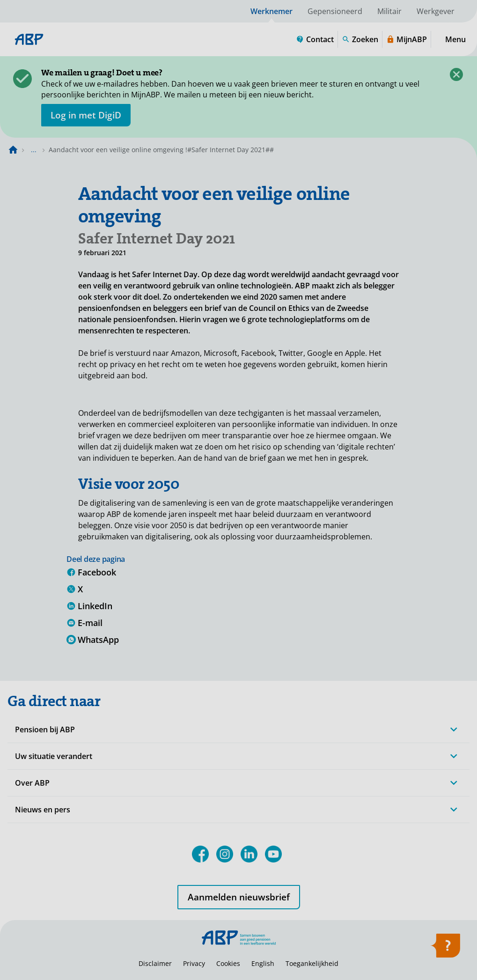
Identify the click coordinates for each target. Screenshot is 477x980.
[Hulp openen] (445, 949)
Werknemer (272, 11)
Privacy (194, 963)
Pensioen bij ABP (45, 729)
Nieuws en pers (43, 810)
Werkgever (436, 11)
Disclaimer (155, 963)
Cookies (228, 963)
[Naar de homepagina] (13, 150)
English (263, 963)
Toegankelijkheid (312, 963)
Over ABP (32, 783)
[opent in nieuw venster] (86, 115)
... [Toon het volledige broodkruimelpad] (34, 150)
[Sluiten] (456, 74)
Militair (389, 11)
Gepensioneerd (335, 11)
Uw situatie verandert (54, 756)
